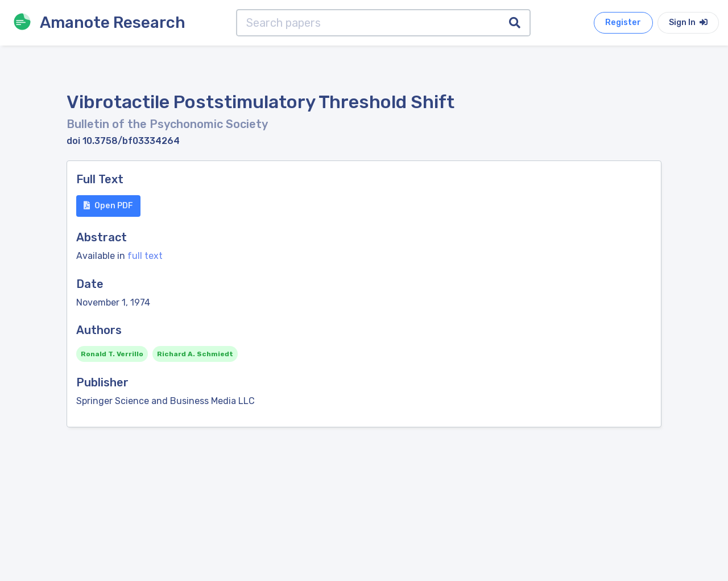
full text (145, 256)
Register (623, 22)
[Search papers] (368, 23)
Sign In (688, 22)
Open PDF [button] (108, 206)
